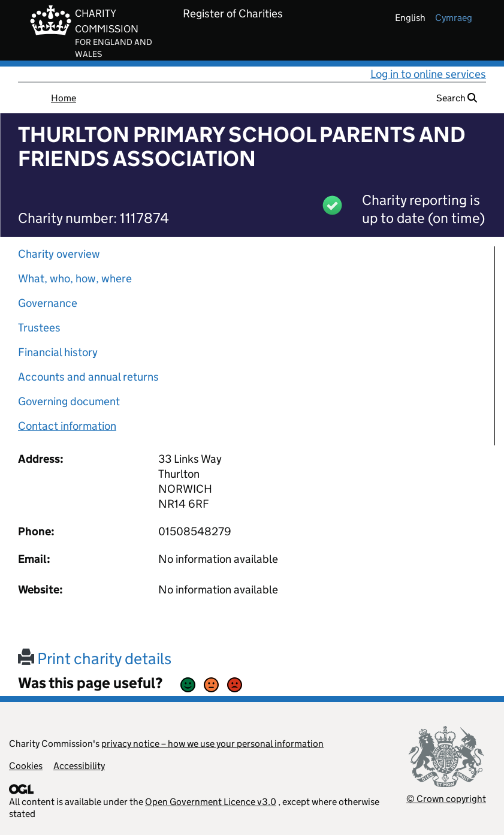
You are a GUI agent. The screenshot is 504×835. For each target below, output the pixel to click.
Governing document (69, 401)
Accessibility (79, 766)
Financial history (58, 352)
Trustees (39, 328)
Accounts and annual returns (88, 377)
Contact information (67, 426)
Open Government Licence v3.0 (211, 802)
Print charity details (95, 658)
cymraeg (454, 18)
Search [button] (457, 98)
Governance (48, 303)
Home (64, 98)
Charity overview (59, 254)
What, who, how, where (75, 278)
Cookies (26, 766)
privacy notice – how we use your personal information (212, 744)
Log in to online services (428, 74)
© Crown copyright (446, 799)
